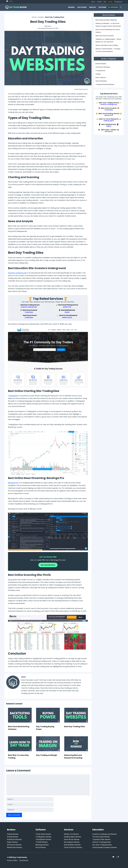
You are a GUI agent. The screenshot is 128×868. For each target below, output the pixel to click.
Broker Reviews (101, 64)
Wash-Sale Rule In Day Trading (107, 45)
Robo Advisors (101, 77)
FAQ (105, 2)
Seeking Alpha (67, 317)
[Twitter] (7, 1)
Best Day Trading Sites (75, 727)
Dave (49, 26)
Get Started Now (48, 565)
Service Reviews (101, 81)
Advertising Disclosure (81, 89)
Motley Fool (67, 307)
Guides (110, 2)
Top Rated (113, 7)
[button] (121, 7)
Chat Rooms (82, 7)
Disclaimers (24, 860)
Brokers (71, 7)
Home (34, 17)
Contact (99, 2)
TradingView (29, 317)
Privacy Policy (12, 860)
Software (102, 7)
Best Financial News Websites (106, 20)
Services (93, 7)
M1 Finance (109, 132)
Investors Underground (17, 273)
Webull (67, 312)
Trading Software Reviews (105, 84)
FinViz (10, 580)
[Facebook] (12, 2)
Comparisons (118, 2)
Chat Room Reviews (103, 67)
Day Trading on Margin (47, 755)
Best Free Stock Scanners (105, 36)
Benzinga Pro (13, 483)
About (93, 2)
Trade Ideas (29, 312)
